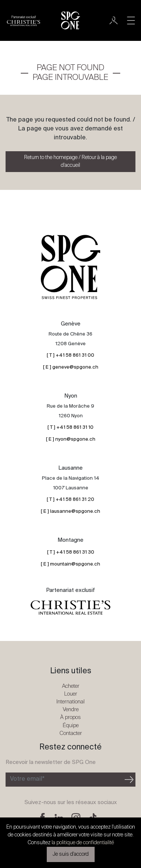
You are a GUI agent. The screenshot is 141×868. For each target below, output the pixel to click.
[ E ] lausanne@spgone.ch (70, 511)
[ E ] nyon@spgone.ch (71, 439)
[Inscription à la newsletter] (64, 780)
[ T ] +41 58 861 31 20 (70, 500)
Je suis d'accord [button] (71, 854)
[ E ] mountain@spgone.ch (70, 564)
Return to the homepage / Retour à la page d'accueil (70, 161)
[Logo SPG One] (70, 20)
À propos (70, 717)
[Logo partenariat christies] (24, 20)
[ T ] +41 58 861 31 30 (71, 552)
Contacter (71, 733)
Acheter (71, 686)
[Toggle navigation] (131, 20)
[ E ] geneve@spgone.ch (71, 367)
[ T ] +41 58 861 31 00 (70, 355)
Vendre (71, 710)
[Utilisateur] (114, 20)
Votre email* (27, 779)
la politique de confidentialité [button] (83, 843)
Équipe (71, 726)
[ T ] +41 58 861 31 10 (70, 427)
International (70, 702)
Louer (71, 694)
